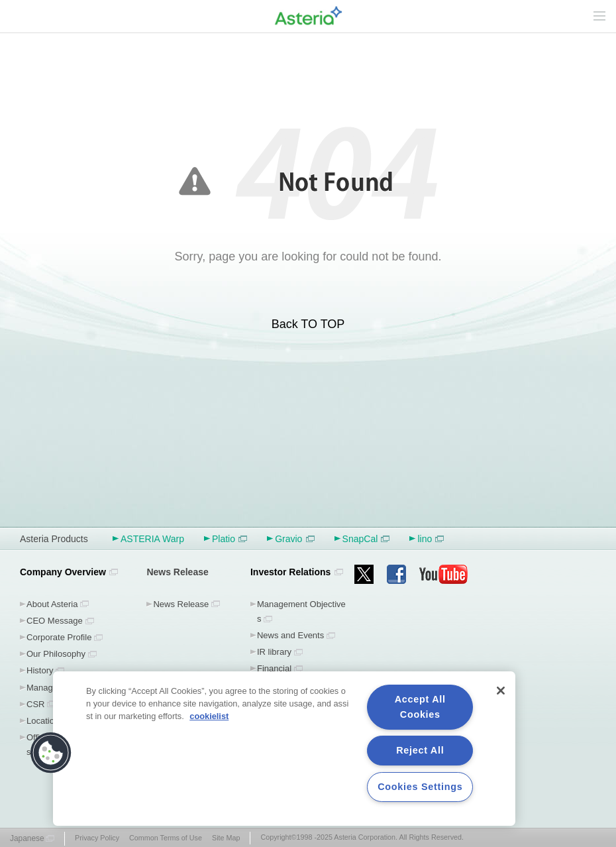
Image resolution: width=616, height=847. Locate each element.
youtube (444, 574)
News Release (181, 604)
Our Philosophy (56, 654)
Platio (230, 539)
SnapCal (366, 539)
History (40, 670)
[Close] (501, 691)
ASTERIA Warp (152, 539)
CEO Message (55, 621)
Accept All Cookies (420, 707)
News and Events (290, 635)
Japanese (27, 838)
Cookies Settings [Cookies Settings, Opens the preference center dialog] (420, 787)
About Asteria (52, 604)
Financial (274, 668)
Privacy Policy (97, 838)
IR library (274, 652)
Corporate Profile (59, 637)
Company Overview (63, 572)
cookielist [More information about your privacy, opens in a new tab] (209, 716)
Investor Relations (290, 572)
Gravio (294, 539)
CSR (35, 704)
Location (43, 721)
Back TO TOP (308, 324)
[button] (51, 753)
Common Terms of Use (166, 838)
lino (431, 539)
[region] (284, 749)
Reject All (420, 750)
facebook (396, 574)
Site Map (226, 838)
